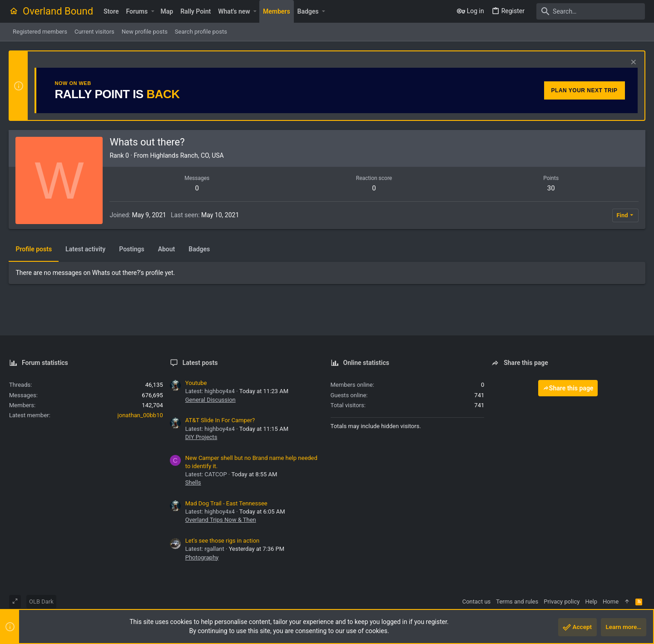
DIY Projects (201, 437)
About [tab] (167, 249)
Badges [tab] (200, 249)
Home (611, 602)
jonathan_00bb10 (140, 415)
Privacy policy (562, 602)
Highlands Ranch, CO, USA (187, 155)
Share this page (568, 388)
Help (591, 602)
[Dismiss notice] (632, 63)
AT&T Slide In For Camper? (220, 420)
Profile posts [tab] (34, 249)
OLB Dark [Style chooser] (41, 602)
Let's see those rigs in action (222, 541)
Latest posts (200, 363)
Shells (193, 482)
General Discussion (211, 400)
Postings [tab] (132, 249)
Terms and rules (517, 602)
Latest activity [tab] (86, 249)
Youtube (196, 383)
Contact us (477, 602)
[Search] (588, 11)
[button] (152, 11)
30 (551, 188)
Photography (202, 557)
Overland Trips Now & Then (221, 520)
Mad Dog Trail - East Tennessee (226, 503)
